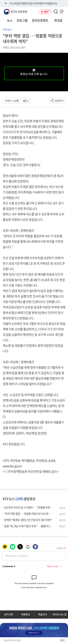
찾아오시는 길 (60, 614)
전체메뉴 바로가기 (0, 0)
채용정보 (26, 614)
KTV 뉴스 (7, 29)
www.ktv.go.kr (12, 466)
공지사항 (9, 614)
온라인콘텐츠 (40, 20)
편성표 (58, 20)
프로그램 (22, 20)
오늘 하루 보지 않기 (12, 640)
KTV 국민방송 (10, 10)
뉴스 (10, 20)
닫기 (62, 640)
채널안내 (42, 614)
